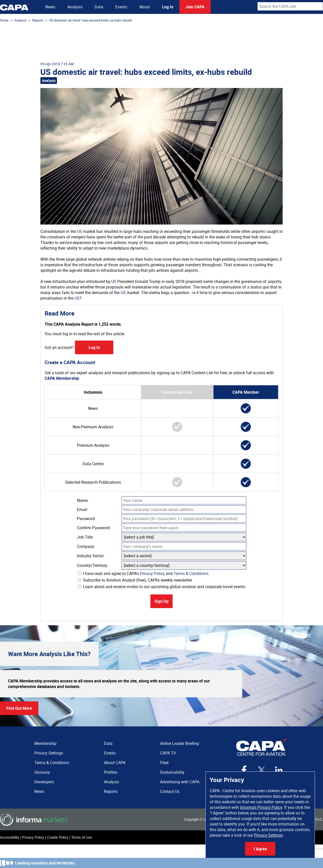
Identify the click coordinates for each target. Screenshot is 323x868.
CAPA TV (168, 753)
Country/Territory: (93, 565)
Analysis (75, 7)
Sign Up (161, 601)
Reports (38, 20)
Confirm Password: (94, 528)
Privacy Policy (152, 573)
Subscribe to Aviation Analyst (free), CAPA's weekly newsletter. (135, 580)
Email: (83, 509)
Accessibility (10, 837)
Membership (45, 743)
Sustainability (172, 772)
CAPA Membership (62, 378)
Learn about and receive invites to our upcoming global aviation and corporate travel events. (162, 587)
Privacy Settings (268, 835)
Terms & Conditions (191, 573)
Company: (86, 546)
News (50, 7)
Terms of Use (82, 837)
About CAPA (115, 763)
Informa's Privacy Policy (261, 807)
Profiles (111, 772)
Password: (86, 519)
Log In (168, 7)
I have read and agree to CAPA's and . (144, 573)
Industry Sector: (91, 556)
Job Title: (85, 537)
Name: (83, 500)
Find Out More (19, 708)
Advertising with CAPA (180, 782)
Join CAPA (195, 7)
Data (99, 7)
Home (4, 20)
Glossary (42, 772)
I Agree (260, 849)
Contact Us (170, 791)
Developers (44, 782)
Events (121, 7)
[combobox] (290, 6)
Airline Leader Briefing (179, 743)
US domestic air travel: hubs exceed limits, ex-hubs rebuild (90, 20)
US (79, 231)
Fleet (164, 763)
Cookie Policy (58, 837)
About (145, 7)
